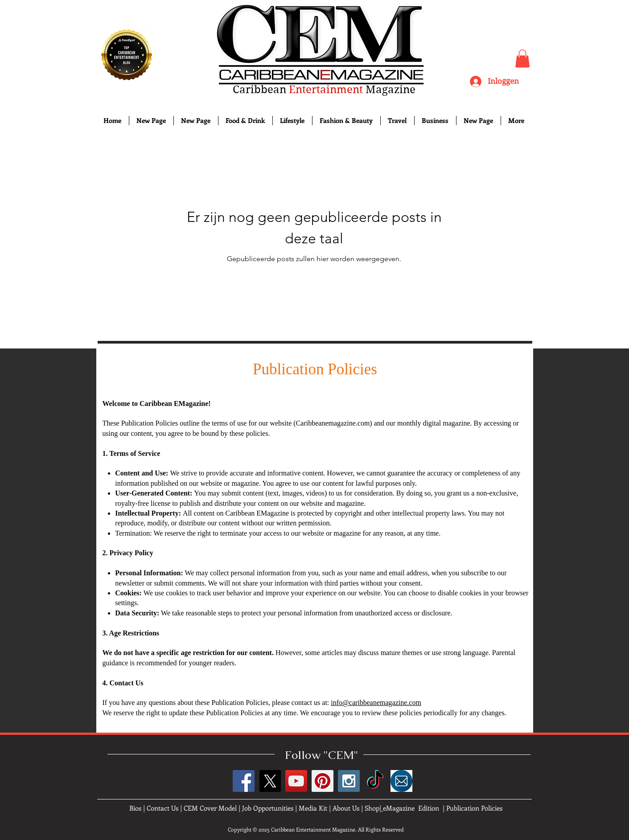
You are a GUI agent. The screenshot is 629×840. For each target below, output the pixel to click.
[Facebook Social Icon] (244, 781)
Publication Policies (474, 808)
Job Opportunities (268, 808)
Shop (372, 808)
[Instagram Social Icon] (349, 781)
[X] (270, 781)
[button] (522, 59)
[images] (401, 781)
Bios (135, 808)
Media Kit (313, 808)
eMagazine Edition (411, 808)
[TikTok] (375, 781)
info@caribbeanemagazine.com (376, 703)
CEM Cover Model (210, 808)
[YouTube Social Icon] (296, 781)
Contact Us (162, 808)
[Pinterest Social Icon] (323, 781)
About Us (346, 808)
